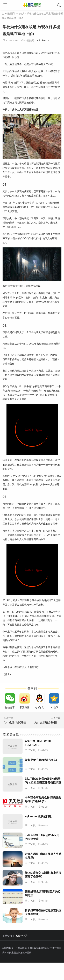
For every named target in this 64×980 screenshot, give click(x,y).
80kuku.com (43, 40)
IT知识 (21, 13)
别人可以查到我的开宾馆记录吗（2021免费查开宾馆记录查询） (43, 783)
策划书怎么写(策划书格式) (41, 760)
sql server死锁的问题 (38, 816)
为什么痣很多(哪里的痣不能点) (22, 722)
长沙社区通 (22, 936)
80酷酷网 (10, 13)
